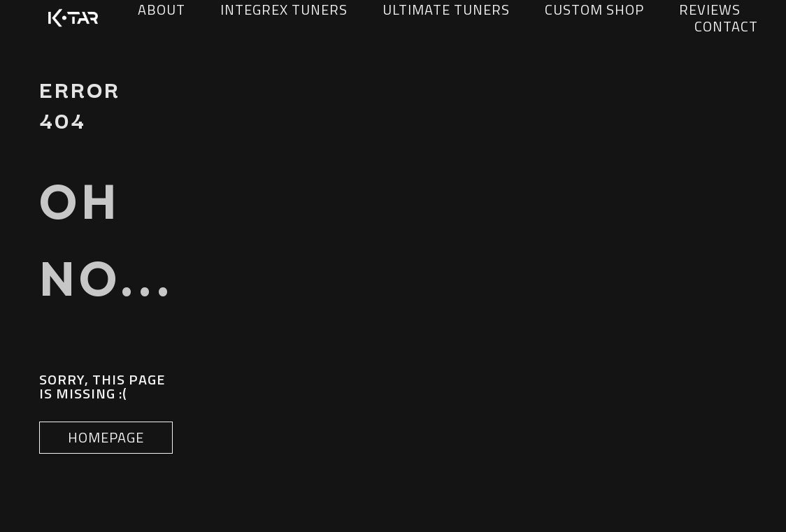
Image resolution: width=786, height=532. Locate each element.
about (162, 10)
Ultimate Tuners (446, 10)
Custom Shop (594, 10)
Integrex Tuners (284, 10)
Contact (726, 27)
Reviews (710, 10)
